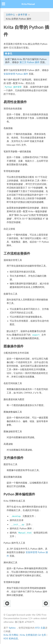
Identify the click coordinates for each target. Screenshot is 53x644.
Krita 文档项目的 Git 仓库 (33, 635)
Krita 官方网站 (11, 635)
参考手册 (23, 15)
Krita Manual (28, 4)
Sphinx (12, 628)
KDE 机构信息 (11, 638)
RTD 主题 (40, 628)
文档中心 (10, 15)
